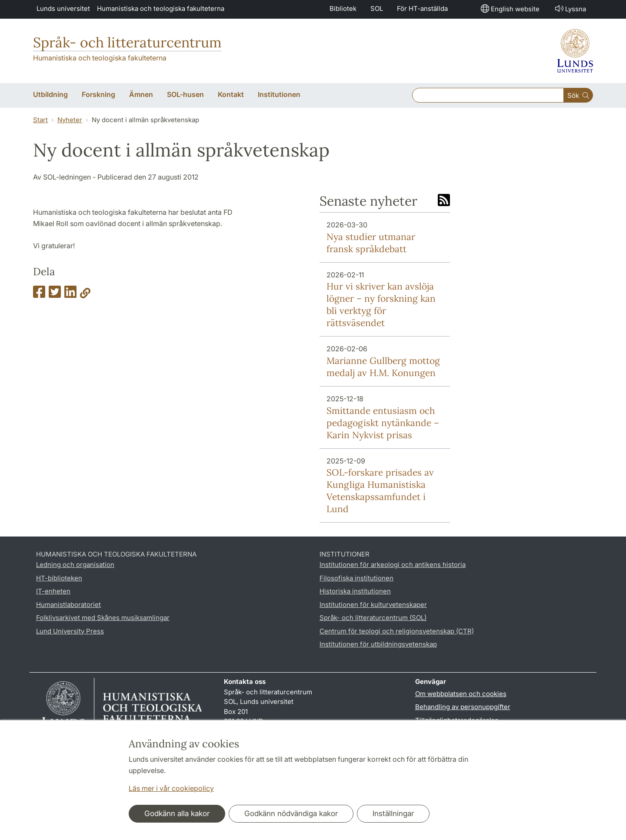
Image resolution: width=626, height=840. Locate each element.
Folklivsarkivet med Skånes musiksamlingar (103, 618)
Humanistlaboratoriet (68, 605)
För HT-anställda (422, 8)
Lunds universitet (63, 8)
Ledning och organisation (75, 565)
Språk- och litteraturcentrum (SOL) (373, 618)
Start (40, 120)
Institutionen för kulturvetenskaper (373, 605)
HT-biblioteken (59, 578)
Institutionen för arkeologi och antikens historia (393, 565)
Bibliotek (343, 8)
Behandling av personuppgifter (463, 707)
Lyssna (570, 8)
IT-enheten (53, 591)
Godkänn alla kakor (177, 813)
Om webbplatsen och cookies (461, 694)
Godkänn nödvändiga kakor (291, 813)
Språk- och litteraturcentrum (127, 42)
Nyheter (70, 120)
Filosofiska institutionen (356, 578)
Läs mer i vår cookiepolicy (171, 788)
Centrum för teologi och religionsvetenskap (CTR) (397, 631)
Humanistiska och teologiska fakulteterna (161, 8)
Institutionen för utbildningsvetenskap (378, 644)
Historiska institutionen (355, 591)
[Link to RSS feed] (444, 201)
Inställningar (393, 813)
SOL (377, 8)
